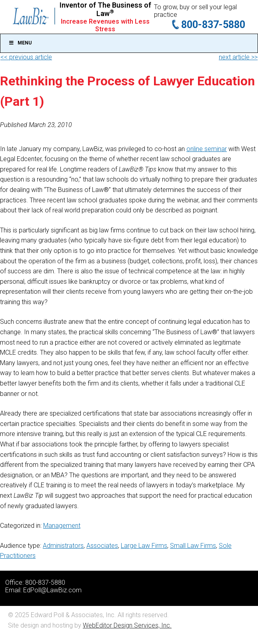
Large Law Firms (144, 546)
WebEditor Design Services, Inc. (127, 625)
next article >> (238, 57)
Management (62, 526)
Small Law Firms (193, 546)
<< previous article (26, 57)
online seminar (207, 149)
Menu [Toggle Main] (20, 43)
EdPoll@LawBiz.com (52, 590)
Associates (102, 546)
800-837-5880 (213, 25)
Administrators (63, 546)
